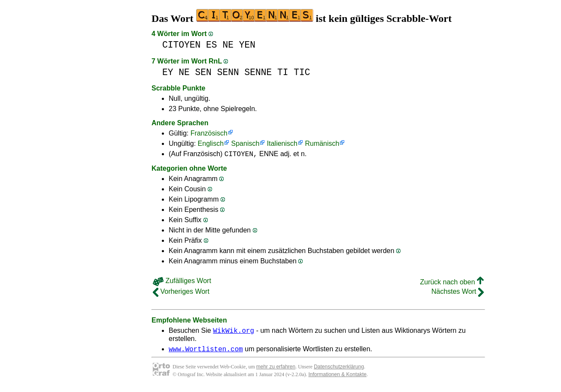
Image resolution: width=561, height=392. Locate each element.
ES (212, 45)
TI (283, 72)
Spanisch (246, 143)
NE (228, 45)
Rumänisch (322, 143)
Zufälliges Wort (182, 282)
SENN (228, 72)
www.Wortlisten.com (206, 353)
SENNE (258, 72)
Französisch (209, 133)
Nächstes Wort (458, 293)
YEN (247, 45)
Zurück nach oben (452, 283)
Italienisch (282, 143)
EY (168, 72)
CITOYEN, (241, 155)
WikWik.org (233, 333)
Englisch (211, 143)
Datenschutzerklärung (339, 371)
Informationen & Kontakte (338, 378)
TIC (302, 72)
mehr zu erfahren (276, 371)
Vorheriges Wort (181, 293)
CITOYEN (181, 45)
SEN (203, 72)
